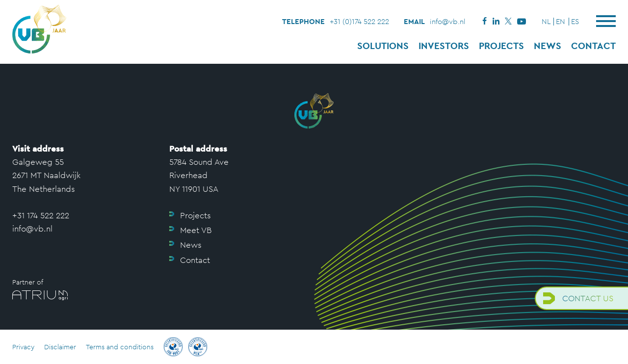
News (548, 46)
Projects (501, 46)
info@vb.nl (448, 21)
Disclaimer (60, 347)
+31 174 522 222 (41, 215)
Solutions (383, 46)
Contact (593, 46)
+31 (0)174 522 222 (359, 21)
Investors (444, 46)
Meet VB (196, 230)
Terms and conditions (120, 347)
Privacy (23, 347)
